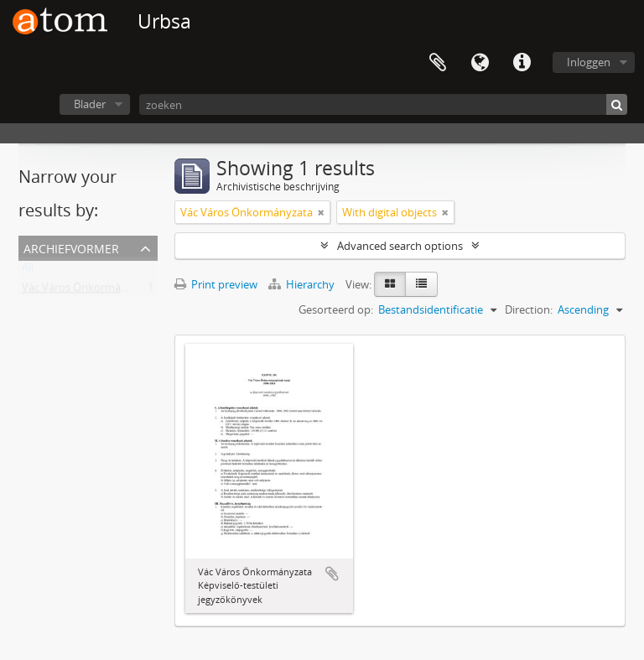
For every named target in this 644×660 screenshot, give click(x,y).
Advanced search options (400, 246)
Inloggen (589, 62)
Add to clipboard (332, 574)
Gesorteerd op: (336, 309)
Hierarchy (303, 284)
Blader (90, 104)
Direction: (529, 309)
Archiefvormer (71, 247)
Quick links (522, 63)
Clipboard (438, 63)
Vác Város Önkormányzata (88, 291)
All (28, 271)
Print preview (216, 284)
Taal (480, 63)
